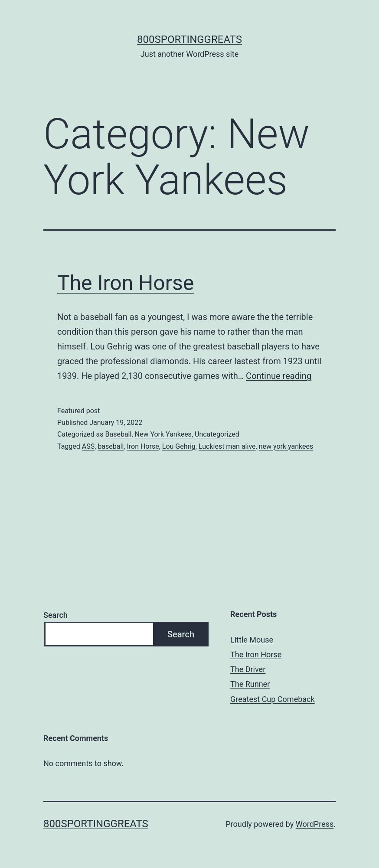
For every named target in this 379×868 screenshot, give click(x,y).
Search (56, 615)
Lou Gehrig (179, 446)
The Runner (250, 684)
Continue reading (279, 376)
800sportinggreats (189, 39)
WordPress (315, 824)
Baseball (118, 434)
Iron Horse (143, 446)
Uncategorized (217, 434)
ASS (88, 446)
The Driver (248, 669)
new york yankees (286, 446)
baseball (111, 446)
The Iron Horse (126, 283)
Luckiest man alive (227, 446)
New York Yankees (163, 434)
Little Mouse (252, 640)
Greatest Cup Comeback (273, 699)
